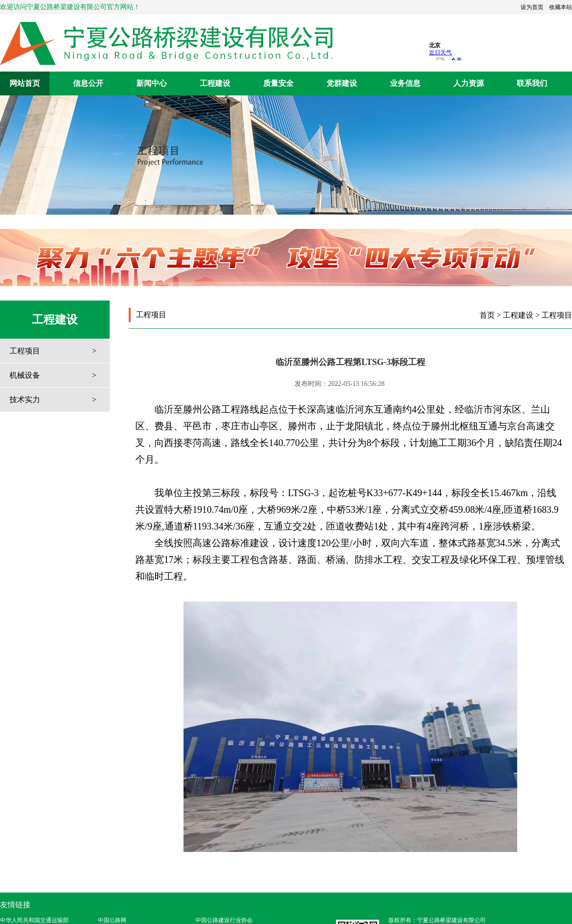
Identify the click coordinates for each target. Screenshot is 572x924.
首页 (487, 315)
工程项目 (25, 351)
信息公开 (88, 83)
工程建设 (215, 83)
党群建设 (342, 83)
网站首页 (25, 83)
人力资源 (469, 83)
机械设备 (25, 375)
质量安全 (278, 83)
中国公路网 (112, 920)
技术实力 (25, 400)
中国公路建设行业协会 (224, 920)
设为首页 (532, 7)
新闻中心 (152, 83)
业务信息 (405, 83)
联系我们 (532, 83)
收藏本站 (561, 7)
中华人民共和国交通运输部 (34, 920)
